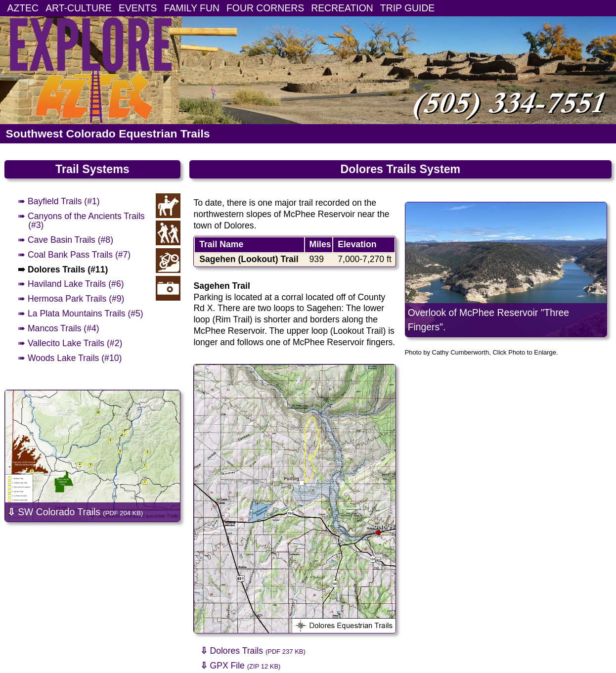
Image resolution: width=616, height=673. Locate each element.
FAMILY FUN (192, 8)
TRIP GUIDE (407, 8)
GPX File (241, 666)
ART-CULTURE (79, 8)
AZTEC (23, 8)
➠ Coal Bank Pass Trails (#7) (74, 255)
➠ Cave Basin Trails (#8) (66, 240)
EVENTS (138, 8)
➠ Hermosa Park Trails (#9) (71, 299)
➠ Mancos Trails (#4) (59, 328)
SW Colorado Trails (75, 512)
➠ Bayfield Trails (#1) (59, 201)
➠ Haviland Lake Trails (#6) (71, 284)
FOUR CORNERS (265, 8)
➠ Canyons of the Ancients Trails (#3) (81, 221)
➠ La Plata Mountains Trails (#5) (81, 314)
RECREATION (342, 8)
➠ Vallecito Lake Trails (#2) (70, 343)
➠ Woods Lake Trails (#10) (70, 358)
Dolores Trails (253, 651)
